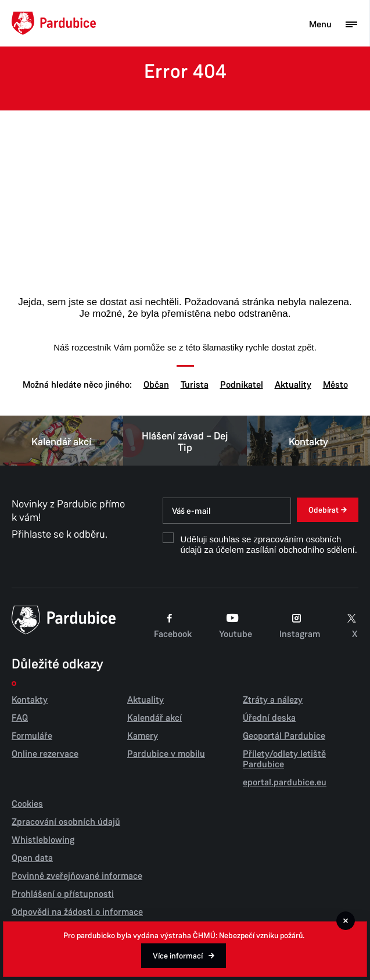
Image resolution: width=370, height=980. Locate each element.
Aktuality (293, 385)
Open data (32, 858)
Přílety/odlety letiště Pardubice (284, 759)
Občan (156, 385)
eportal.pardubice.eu (285, 782)
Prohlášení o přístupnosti (63, 894)
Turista (195, 385)
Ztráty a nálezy (273, 700)
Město (335, 385)
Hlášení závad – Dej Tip (185, 441)
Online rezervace (45, 754)
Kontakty (308, 441)
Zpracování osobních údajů (66, 822)
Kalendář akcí (62, 441)
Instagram (300, 626)
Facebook (173, 626)
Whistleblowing (43, 840)
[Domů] (54, 23)
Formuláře (32, 736)
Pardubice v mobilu (166, 754)
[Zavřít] (346, 921)
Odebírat (324, 510)
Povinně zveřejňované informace (77, 876)
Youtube (236, 626)
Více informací (178, 956)
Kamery (143, 736)
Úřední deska (269, 718)
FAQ (20, 718)
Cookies (27, 804)
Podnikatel (242, 385)
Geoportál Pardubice (284, 736)
